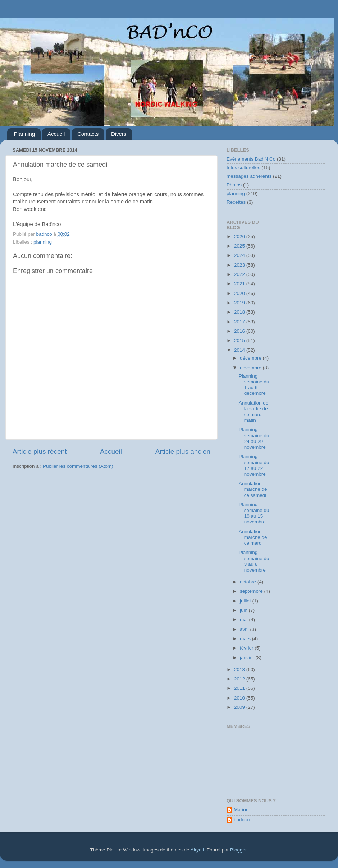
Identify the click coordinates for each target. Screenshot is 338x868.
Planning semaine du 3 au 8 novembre (254, 561)
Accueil (56, 134)
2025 (240, 246)
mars (246, 639)
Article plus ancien (183, 451)
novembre (251, 368)
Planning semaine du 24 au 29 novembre (254, 438)
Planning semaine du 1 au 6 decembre (254, 385)
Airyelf (197, 850)
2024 (240, 255)
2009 (240, 707)
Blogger (238, 850)
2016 (240, 331)
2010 (240, 698)
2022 (240, 274)
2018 (240, 312)
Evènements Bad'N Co (251, 159)
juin (244, 610)
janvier (248, 658)
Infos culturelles (243, 168)
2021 (240, 284)
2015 (240, 340)
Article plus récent (40, 451)
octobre (249, 582)
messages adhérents (249, 176)
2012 (240, 679)
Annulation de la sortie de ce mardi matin (254, 412)
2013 (240, 670)
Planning (24, 134)
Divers (119, 134)
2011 (240, 688)
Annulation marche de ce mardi (253, 537)
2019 (240, 303)
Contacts (88, 134)
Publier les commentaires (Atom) (78, 466)
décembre (251, 358)
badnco (242, 820)
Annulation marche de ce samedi (253, 489)
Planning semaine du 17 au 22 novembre (254, 465)
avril (245, 629)
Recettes (236, 202)
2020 (240, 293)
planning (43, 242)
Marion (241, 810)
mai (245, 620)
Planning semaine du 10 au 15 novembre (254, 513)
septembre (252, 591)
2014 (240, 350)
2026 (240, 237)
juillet (246, 601)
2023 (240, 265)
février (247, 648)
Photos (234, 185)
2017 (240, 322)
